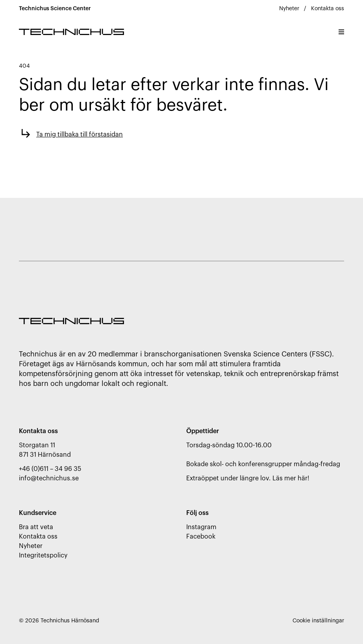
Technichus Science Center (55, 9)
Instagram (201, 527)
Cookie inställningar (318, 621)
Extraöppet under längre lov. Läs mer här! (248, 478)
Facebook (201, 537)
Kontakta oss (328, 9)
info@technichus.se (49, 478)
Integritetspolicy (43, 555)
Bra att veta (36, 527)
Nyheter (289, 9)
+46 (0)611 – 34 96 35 (50, 469)
